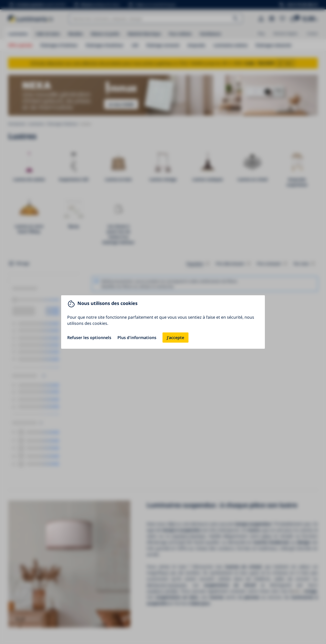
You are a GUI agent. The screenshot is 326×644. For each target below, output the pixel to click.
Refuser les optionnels (89, 338)
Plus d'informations (137, 338)
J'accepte (175, 338)
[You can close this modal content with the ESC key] (163, 322)
